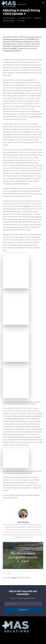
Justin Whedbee (10, 18)
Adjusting (38, 18)
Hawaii (12, 21)
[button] (43, 3)
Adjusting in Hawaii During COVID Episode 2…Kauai (23, 555)
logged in (14, 578)
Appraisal (6, 21)
